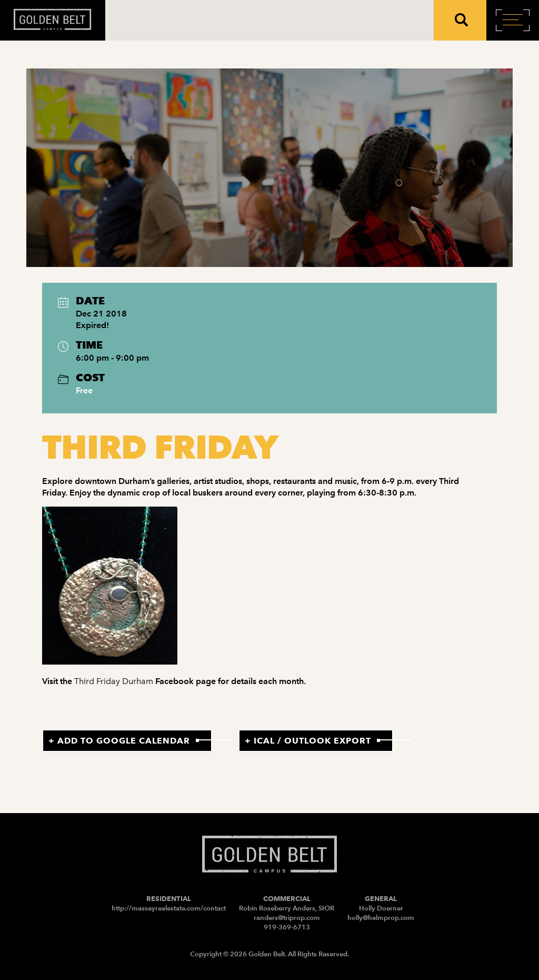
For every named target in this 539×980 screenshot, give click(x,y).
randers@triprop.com (287, 918)
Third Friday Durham (114, 681)
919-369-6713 (287, 927)
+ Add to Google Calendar (119, 741)
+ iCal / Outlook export (308, 741)
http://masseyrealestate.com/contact (169, 908)
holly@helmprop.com (381, 918)
